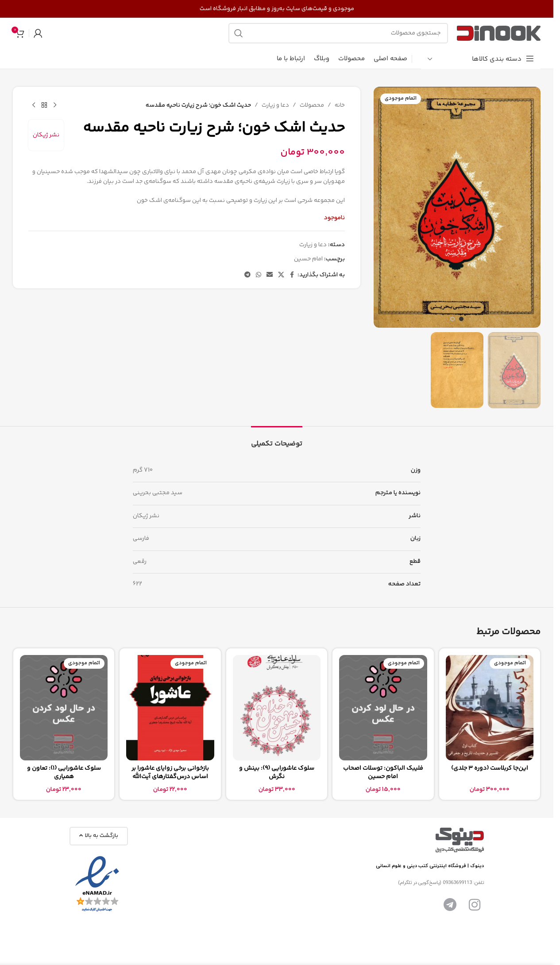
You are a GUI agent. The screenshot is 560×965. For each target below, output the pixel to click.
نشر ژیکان (46, 135)
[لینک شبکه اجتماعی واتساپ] (259, 275)
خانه (340, 105)
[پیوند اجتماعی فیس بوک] (292, 275)
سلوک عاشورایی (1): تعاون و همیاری (64, 773)
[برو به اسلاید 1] (461, 319)
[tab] (277, 440)
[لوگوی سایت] (499, 33)
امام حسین (308, 259)
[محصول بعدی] (34, 105)
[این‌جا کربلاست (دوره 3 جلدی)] (490, 708)
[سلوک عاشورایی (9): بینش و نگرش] (277, 708)
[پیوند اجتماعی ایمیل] (270, 275)
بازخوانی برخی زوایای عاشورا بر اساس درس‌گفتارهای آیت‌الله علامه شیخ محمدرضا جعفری (170, 777)
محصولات (312, 105)
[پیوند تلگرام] (247, 275)
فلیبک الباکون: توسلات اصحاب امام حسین (383, 773)
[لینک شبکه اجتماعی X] (281, 275)
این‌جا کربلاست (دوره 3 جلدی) (490, 768)
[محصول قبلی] (55, 105)
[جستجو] (338, 33)
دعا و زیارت (275, 105)
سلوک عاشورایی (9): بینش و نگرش (277, 773)
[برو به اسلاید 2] (452, 319)
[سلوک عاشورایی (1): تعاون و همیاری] (64, 708)
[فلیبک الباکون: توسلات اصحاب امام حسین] (383, 708)
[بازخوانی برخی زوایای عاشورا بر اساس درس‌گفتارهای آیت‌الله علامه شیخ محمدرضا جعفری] (170, 708)
